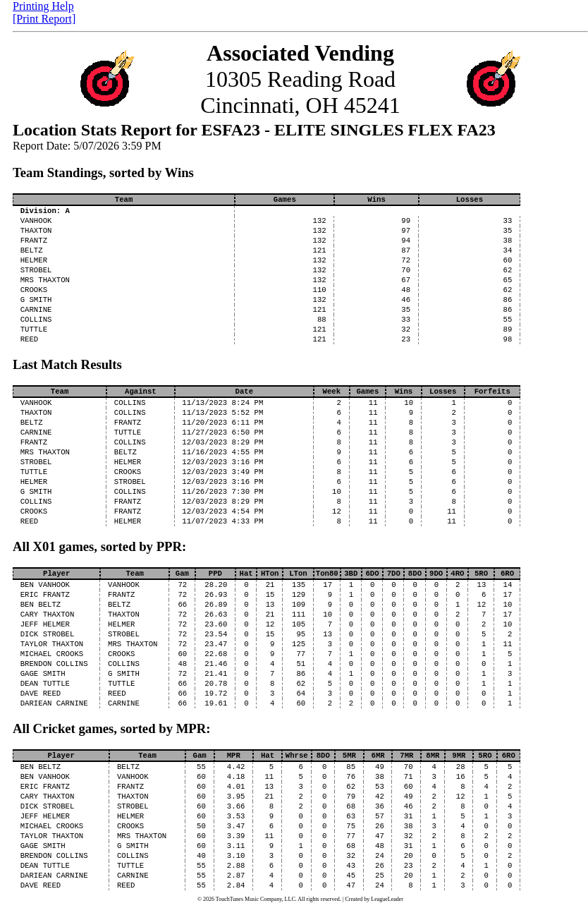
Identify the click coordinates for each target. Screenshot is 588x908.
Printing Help (43, 6)
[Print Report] (44, 19)
